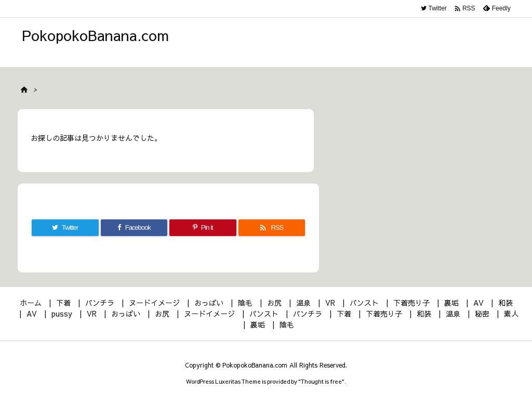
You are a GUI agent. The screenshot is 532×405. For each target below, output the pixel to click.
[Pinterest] (203, 228)
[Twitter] (65, 228)
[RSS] (272, 228)
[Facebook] (134, 228)
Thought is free (321, 381)
